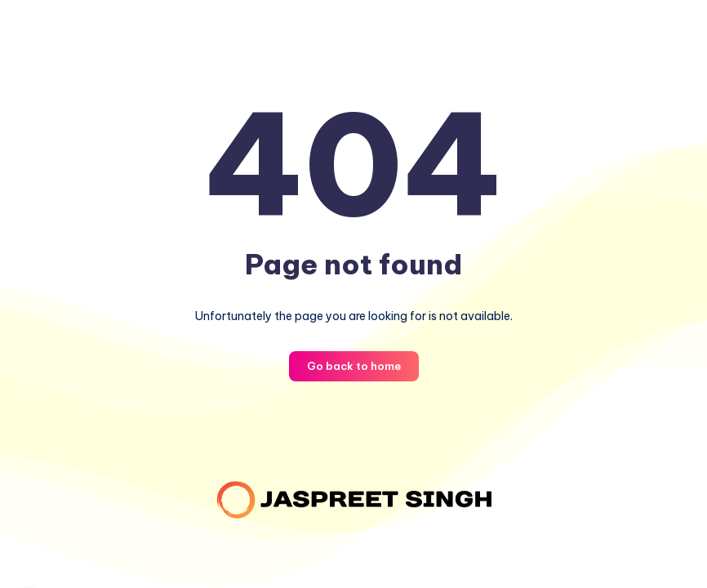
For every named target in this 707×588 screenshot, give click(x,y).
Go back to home (354, 366)
